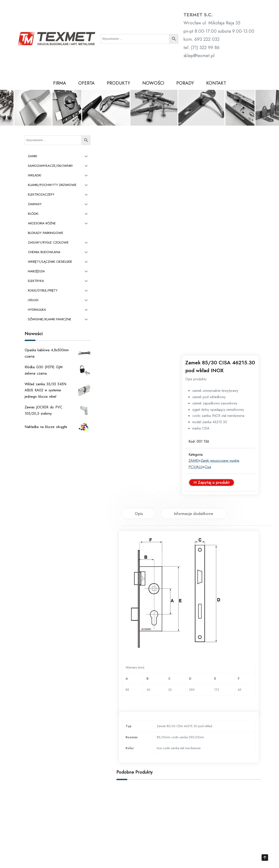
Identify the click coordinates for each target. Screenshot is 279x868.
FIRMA (60, 83)
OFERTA (86, 83)
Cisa (215, 255)
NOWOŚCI (153, 83)
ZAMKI (201, 249)
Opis (139, 374)
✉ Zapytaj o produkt (219, 270)
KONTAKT (216, 83)
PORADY (185, 83)
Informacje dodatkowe (194, 374)
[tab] (139, 374)
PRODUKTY (118, 83)
